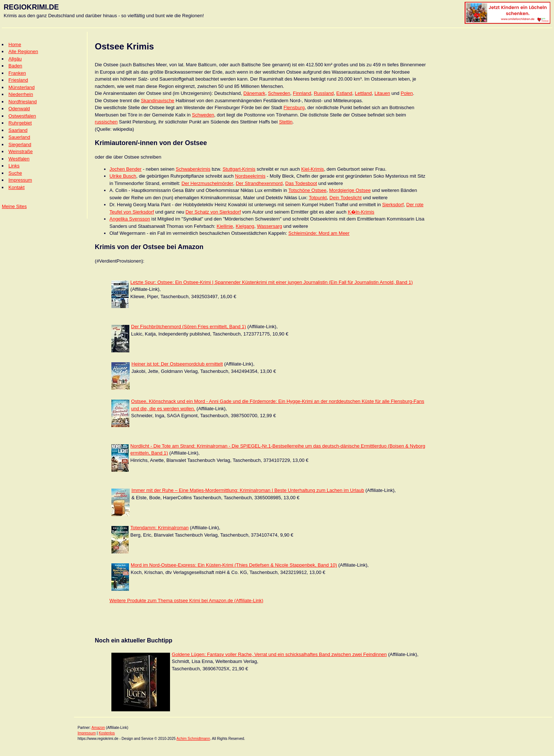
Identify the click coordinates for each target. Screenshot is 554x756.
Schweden (279, 93)
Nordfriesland (23, 102)
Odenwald (19, 109)
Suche (15, 173)
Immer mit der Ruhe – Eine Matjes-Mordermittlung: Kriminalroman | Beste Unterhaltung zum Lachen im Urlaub (248, 490)
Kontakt (16, 187)
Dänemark (254, 93)
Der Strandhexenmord (259, 183)
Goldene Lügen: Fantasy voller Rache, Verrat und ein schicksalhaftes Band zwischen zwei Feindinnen (279, 654)
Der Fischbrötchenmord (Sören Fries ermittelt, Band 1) (189, 327)
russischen (106, 122)
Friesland (18, 80)
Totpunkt (318, 198)
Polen (407, 93)
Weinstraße (21, 151)
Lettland (363, 93)
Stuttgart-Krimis (239, 169)
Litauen (382, 93)
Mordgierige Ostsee (350, 190)
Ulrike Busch (123, 176)
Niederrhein (21, 94)
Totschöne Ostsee (307, 190)
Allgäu (15, 59)
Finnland (302, 93)
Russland (324, 93)
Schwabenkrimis (193, 169)
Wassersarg (269, 226)
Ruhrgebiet (20, 123)
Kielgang (245, 226)
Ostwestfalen (22, 116)
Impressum (20, 180)
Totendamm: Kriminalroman (160, 528)
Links (14, 166)
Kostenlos (107, 733)
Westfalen (19, 159)
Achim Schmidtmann (193, 739)
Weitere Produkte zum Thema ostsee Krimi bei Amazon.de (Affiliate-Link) (186, 601)
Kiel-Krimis (313, 169)
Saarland (18, 130)
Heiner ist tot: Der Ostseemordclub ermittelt (177, 364)
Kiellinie (225, 226)
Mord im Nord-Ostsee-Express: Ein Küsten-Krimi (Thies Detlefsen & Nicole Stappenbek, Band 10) (234, 565)
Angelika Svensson (130, 219)
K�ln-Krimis (361, 212)
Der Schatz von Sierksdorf (213, 212)
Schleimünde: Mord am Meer (319, 233)
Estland (344, 93)
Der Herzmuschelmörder (207, 183)
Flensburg (294, 108)
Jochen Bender (125, 169)
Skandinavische (158, 101)
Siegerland (20, 144)
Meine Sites (14, 206)
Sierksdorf (393, 205)
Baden (15, 66)
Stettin (286, 122)
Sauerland (19, 137)
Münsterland (22, 87)
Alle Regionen (23, 51)
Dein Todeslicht (346, 198)
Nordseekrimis (250, 176)
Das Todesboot (301, 183)
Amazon (98, 728)
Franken (17, 73)
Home (15, 45)
